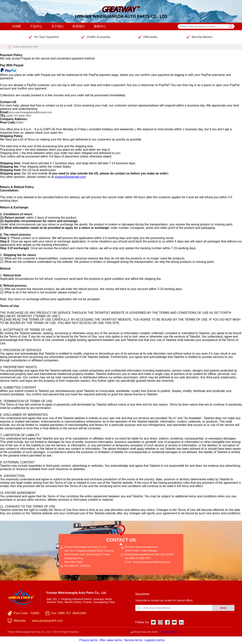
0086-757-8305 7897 (140, 558)
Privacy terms (88, 640)
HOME (17, 26)
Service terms (133, 640)
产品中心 (36, 26)
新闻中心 (100, 26)
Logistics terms (155, 640)
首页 (22, 47)
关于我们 (57, 26)
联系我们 (79, 26)
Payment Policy (32, 47)
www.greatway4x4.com (47, 621)
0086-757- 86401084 (80, 566)
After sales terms (111, 640)
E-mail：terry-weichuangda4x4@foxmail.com (147, 562)
